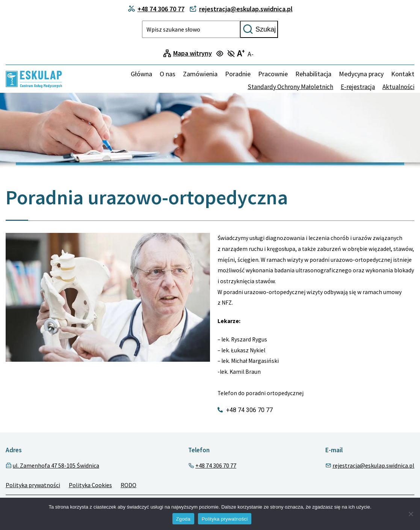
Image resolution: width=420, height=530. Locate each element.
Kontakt (403, 74)
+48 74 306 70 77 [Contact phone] (156, 9)
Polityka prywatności (33, 485)
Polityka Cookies (90, 485)
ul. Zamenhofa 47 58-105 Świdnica (56, 465)
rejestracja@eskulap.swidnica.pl (373, 465)
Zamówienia (200, 74)
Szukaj (259, 29)
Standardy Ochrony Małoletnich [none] (290, 87)
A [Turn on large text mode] (241, 53)
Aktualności (398, 87)
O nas (168, 74)
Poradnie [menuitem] (238, 74)
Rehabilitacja (313, 74)
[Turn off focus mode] (232, 54)
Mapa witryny (193, 53)
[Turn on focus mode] (221, 54)
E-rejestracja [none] (358, 87)
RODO (128, 485)
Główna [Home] (141, 74)
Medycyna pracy (361, 74)
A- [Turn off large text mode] (251, 54)
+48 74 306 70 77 (216, 465)
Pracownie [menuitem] (273, 74)
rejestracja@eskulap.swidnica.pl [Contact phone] (241, 9)
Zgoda (183, 519)
